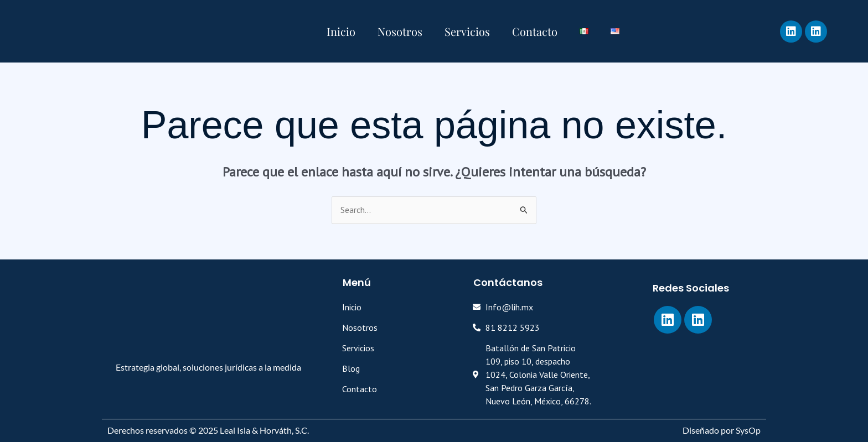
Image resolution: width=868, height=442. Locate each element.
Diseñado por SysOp (722, 430)
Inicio (341, 31)
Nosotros (400, 31)
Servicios (467, 31)
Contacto (535, 31)
